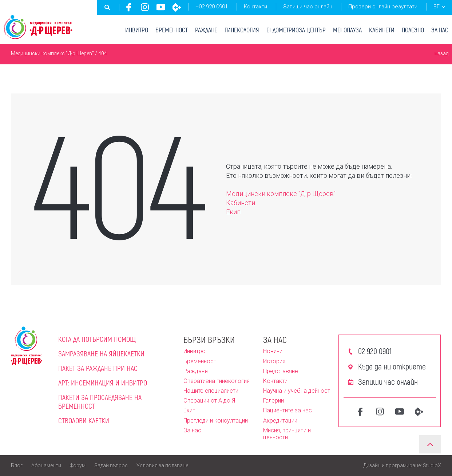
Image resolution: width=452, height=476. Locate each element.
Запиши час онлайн (308, 7)
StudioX (432, 465)
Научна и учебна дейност (297, 391)
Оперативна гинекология (217, 381)
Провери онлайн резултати (383, 7)
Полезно (413, 30)
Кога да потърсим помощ (97, 339)
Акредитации (280, 421)
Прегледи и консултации (216, 421)
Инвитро (137, 30)
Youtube (161, 7)
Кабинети (382, 30)
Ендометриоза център (296, 30)
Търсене (107, 7)
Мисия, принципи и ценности (287, 434)
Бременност (172, 30)
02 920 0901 (375, 351)
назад (441, 53)
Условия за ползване (162, 465)
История (274, 361)
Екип (233, 212)
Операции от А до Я (209, 401)
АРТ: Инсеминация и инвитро (103, 383)
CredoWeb (177, 7)
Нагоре (430, 444)
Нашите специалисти (211, 391)
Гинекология (242, 30)
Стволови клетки (84, 420)
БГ (437, 7)
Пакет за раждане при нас (98, 368)
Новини (273, 351)
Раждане (206, 30)
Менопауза (347, 30)
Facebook (129, 7)
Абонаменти (46, 465)
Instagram (145, 7)
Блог (17, 465)
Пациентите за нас (288, 410)
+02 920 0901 (212, 7)
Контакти (255, 7)
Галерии (273, 401)
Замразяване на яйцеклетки (101, 353)
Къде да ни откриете (392, 366)
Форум (78, 465)
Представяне (281, 371)
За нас (440, 30)
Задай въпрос (111, 465)
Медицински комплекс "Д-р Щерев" (52, 53)
